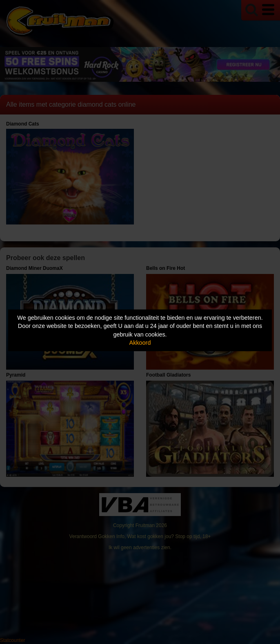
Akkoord (140, 343)
